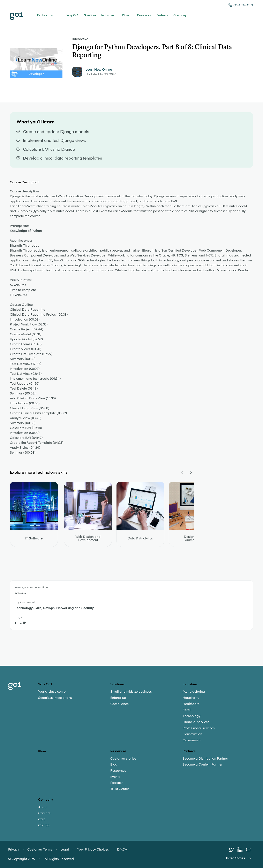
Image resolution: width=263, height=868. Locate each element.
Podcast (117, 783)
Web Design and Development (88, 538)
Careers (44, 813)
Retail (187, 710)
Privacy (14, 850)
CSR (42, 819)
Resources (118, 771)
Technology (191, 716)
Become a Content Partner (203, 765)
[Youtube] (250, 850)
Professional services (199, 728)
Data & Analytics (140, 538)
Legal (65, 850)
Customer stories (123, 759)
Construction (192, 734)
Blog (114, 765)
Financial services (196, 722)
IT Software (34, 538)
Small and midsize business (131, 692)
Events (115, 777)
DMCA (122, 850)
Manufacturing (194, 692)
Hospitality (191, 698)
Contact (44, 825)
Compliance (119, 704)
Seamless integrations (55, 698)
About (43, 807)
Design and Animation (193, 538)
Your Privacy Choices (93, 850)
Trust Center (120, 789)
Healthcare (191, 704)
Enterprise (118, 698)
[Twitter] (233, 850)
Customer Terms (40, 850)
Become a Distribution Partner (205, 759)
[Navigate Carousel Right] (191, 472)
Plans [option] (42, 751)
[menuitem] (74, 695)
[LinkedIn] (242, 850)
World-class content (53, 692)
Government (192, 740)
